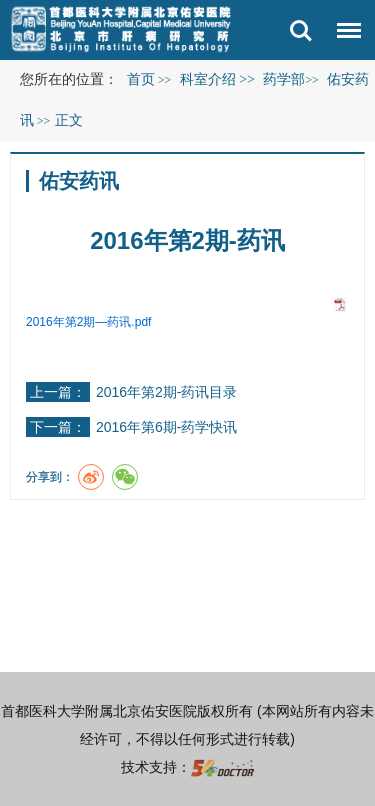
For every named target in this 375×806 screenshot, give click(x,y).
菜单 (344, 34)
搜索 (301, 31)
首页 (141, 79)
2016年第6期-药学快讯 (167, 427)
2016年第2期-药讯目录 (167, 392)
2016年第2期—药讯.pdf (88, 322)
